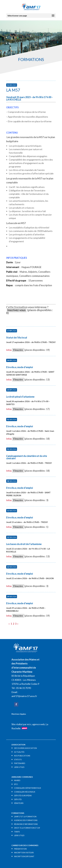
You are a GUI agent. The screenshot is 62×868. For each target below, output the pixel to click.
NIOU (29, 724)
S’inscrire (18, 350)
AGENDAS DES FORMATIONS (26, 820)
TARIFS (17, 832)
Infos (9, 350)
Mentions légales (19, 714)
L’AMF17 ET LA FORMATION (25, 817)
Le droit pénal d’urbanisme (20, 397)
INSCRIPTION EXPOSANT (24, 856)
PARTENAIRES (20, 763)
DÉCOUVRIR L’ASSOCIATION (25, 748)
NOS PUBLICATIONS (22, 756)
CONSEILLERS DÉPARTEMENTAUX (28, 788)
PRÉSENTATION (20, 849)
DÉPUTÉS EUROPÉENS (23, 796)
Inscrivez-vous (16, 310)
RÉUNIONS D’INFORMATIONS (26, 824)
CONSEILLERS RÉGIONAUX (25, 792)
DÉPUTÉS (18, 799)
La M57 (13, 90)
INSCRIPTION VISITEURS (24, 853)
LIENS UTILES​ (19, 767)
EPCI (16, 784)
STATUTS (18, 760)
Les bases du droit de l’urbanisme (24, 544)
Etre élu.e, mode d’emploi (20, 367)
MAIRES (17, 780)
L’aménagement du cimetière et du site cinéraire (27, 457)
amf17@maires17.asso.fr (24, 696)
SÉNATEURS (19, 803)
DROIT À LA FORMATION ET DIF (27, 828)
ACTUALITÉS (19, 752)
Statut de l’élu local (17, 338)
